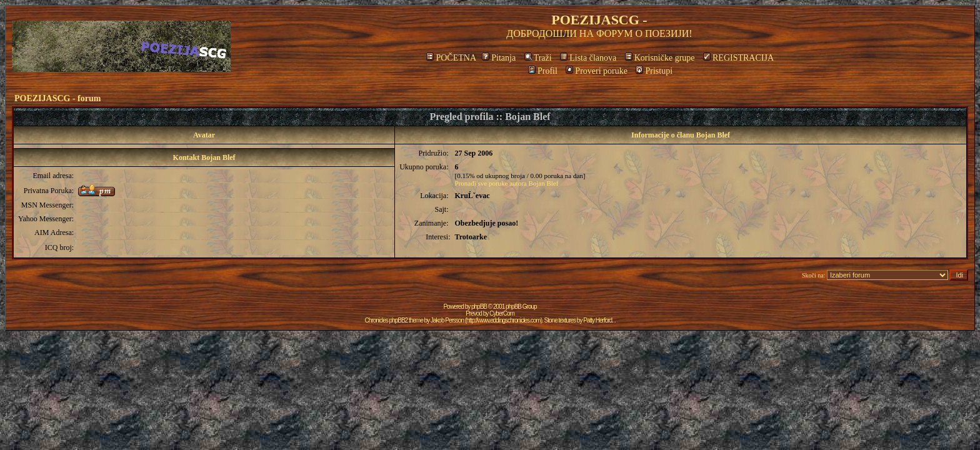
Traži (538, 58)
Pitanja (499, 58)
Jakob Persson (447, 320)
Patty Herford (597, 320)
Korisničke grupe (660, 58)
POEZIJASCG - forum (57, 98)
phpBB (479, 307)
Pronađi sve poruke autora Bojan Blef (507, 183)
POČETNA (451, 58)
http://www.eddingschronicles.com (503, 320)
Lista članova (588, 58)
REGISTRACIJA (738, 58)
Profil (543, 71)
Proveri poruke (597, 71)
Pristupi (654, 71)
